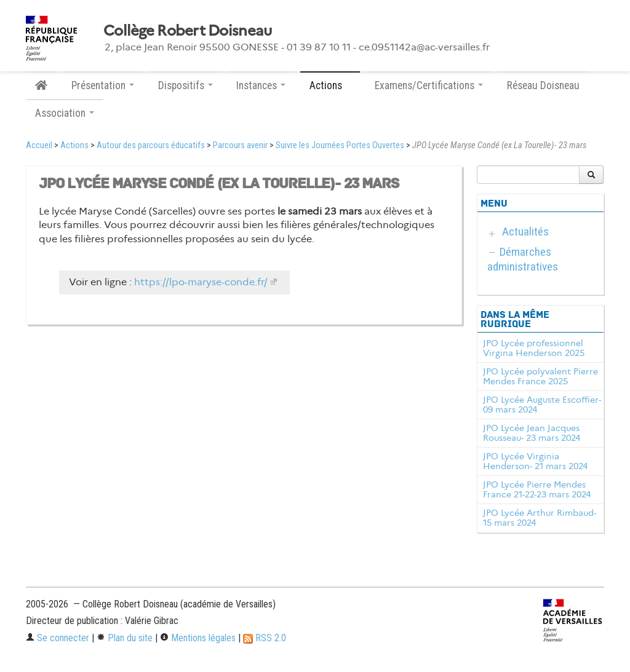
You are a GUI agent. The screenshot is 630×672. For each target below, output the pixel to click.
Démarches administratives (523, 259)
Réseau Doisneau (543, 85)
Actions (74, 145)
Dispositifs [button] (185, 85)
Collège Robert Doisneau (187, 31)
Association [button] (65, 113)
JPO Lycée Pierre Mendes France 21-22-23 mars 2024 (537, 489)
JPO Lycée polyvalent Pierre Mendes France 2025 (540, 376)
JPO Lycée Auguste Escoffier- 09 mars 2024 (542, 405)
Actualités (525, 231)
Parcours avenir (240, 145)
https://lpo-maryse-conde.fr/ (201, 282)
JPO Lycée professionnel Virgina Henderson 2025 (534, 348)
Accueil (39, 145)
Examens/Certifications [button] (429, 85)
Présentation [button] (103, 85)
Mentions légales (198, 638)
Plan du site (125, 638)
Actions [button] (330, 85)
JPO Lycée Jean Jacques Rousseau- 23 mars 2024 (532, 433)
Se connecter (58, 638)
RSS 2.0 (265, 638)
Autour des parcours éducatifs (151, 145)
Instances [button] (261, 85)
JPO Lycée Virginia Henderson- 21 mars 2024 (535, 461)
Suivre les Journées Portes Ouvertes (340, 145)
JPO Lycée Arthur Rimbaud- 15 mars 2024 (540, 518)
